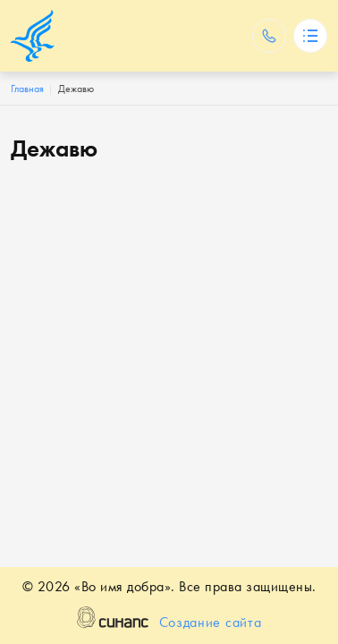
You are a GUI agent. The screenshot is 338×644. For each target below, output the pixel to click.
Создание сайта (211, 623)
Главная (27, 89)
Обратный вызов (269, 36)
